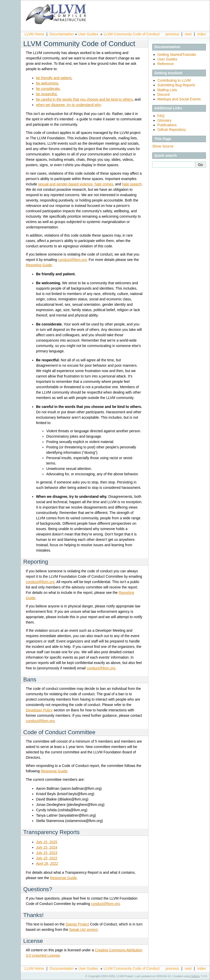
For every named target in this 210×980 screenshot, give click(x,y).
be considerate (48, 89)
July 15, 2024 (47, 847)
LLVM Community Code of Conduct (132, 34)
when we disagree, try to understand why (68, 105)
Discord (163, 94)
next (188, 34)
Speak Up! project (83, 930)
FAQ (161, 116)
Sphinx (195, 976)
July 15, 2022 (47, 858)
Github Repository (172, 130)
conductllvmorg (72, 260)
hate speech (132, 184)
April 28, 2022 (47, 863)
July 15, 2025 (47, 842)
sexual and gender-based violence (65, 184)
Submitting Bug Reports (176, 85)
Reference (166, 64)
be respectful (46, 94)
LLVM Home (34, 34)
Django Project (77, 924)
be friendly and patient (54, 78)
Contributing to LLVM (174, 80)
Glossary (164, 120)
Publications (167, 125)
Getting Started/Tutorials (177, 55)
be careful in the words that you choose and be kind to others (84, 99)
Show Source (163, 146)
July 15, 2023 (47, 853)
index (202, 34)
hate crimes (104, 184)
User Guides (88, 34)
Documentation (62, 34)
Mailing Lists (167, 90)
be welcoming (47, 83)
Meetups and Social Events (179, 99)
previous (172, 34)
